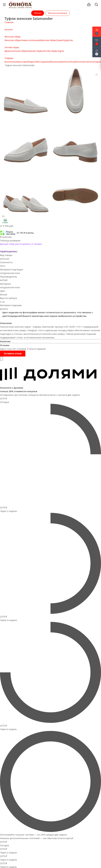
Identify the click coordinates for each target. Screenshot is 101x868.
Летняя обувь (50, 51)
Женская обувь (13, 40)
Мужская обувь (48, 40)
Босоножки (11, 62)
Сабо (36, 62)
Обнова (38, 13)
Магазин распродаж (58, 13)
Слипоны (89, 62)
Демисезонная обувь (16, 51)
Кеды (31, 62)
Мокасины (55, 62)
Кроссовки (22, 62)
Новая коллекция (30, 40)
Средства (68, 40)
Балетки (66, 62)
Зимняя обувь (35, 51)
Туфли (61, 51)
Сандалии (44, 62)
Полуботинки (77, 62)
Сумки (59, 40)
